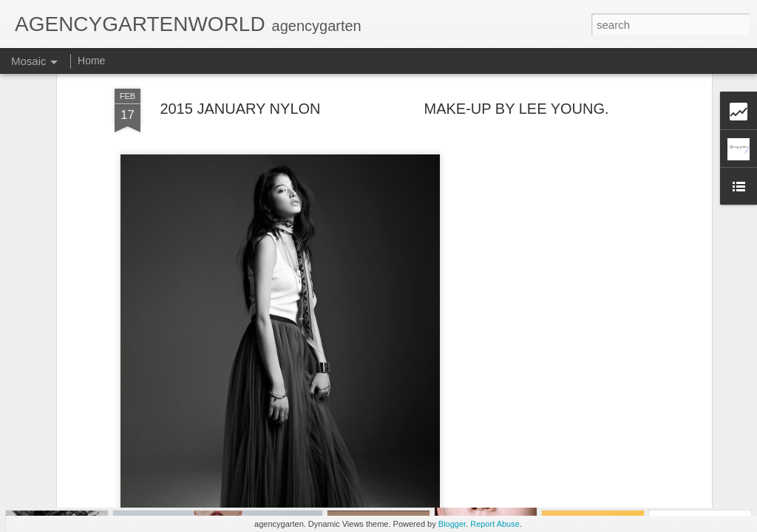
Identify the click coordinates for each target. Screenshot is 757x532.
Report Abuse (495, 524)
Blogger (452, 524)
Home (91, 61)
